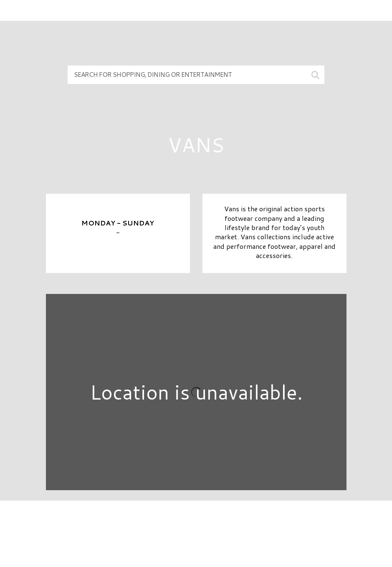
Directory (196, 521)
